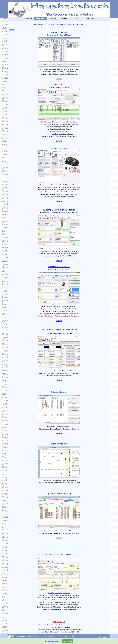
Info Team (103, 637)
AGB (30, 637)
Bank (83, 24)
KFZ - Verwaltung (61, 148)
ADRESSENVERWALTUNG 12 (59, 267)
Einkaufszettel (56, 392)
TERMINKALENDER (59, 444)
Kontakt (65, 19)
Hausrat (44, 24)
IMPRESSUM (21, 637)
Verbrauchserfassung (51, 333)
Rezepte (68, 24)
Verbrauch (76, 24)
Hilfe (78, 19)
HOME (12, 30)
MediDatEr (59, 85)
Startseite (28, 19)
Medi (62, 24)
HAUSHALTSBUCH (59, 32)
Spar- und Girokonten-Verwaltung (59, 493)
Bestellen (53, 19)
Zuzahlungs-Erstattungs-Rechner (62, 134)
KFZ (57, 24)
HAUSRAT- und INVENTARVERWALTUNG (59, 210)
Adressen (51, 24)
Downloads (90, 19)
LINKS (36, 637)
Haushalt (37, 24)
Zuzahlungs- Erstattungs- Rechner (59, 593)
